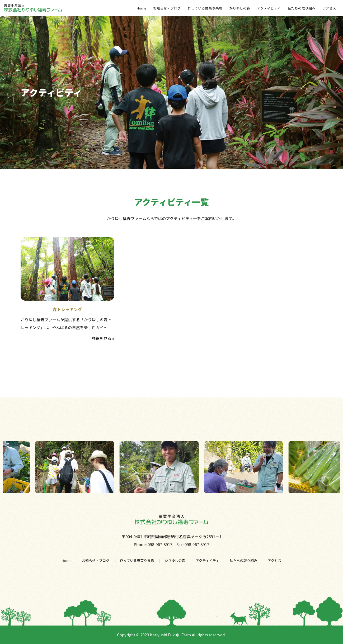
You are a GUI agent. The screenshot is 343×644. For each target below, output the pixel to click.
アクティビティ (272, 8)
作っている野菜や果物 (210, 8)
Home (148, 8)
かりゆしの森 (243, 8)
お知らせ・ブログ (173, 8)
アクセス (330, 8)
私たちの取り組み (303, 8)
